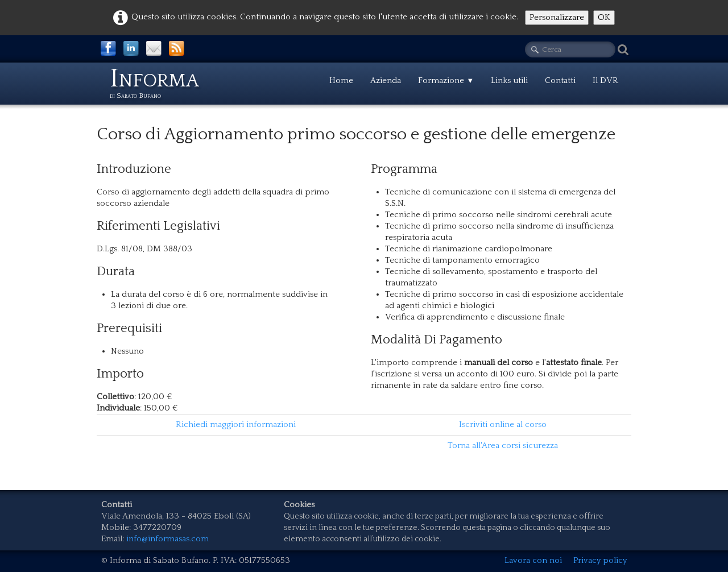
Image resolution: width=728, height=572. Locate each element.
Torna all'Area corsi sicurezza (503, 445)
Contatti (560, 80)
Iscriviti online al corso (503, 424)
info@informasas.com (167, 539)
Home (341, 80)
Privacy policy (600, 560)
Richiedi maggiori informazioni (236, 424)
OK (604, 17)
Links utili (509, 80)
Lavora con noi (533, 560)
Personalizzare (557, 17)
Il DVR (605, 80)
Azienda (386, 80)
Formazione (446, 80)
